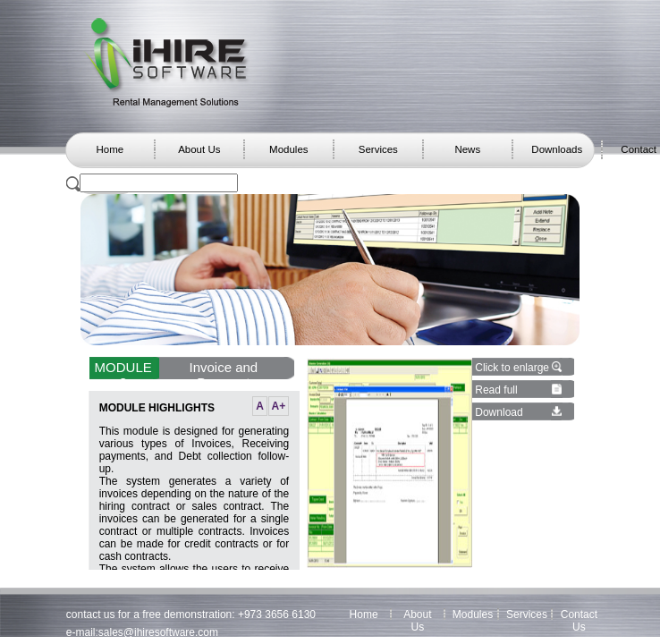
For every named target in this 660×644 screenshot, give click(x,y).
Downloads (557, 149)
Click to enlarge (512, 368)
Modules (288, 149)
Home (110, 149)
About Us (199, 149)
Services (378, 149)
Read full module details (509, 396)
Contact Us (579, 621)
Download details (499, 419)
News (467, 149)
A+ (279, 406)
